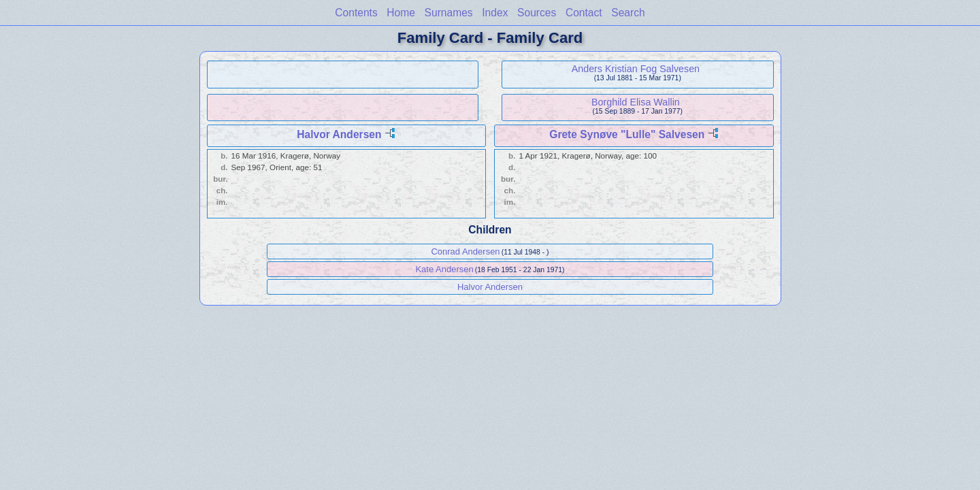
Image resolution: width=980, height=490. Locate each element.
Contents (356, 13)
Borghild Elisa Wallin (636, 102)
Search (628, 13)
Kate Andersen (444, 269)
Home (401, 13)
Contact (584, 13)
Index (495, 13)
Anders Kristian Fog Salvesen (636, 69)
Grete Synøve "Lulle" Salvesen (627, 134)
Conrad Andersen (465, 251)
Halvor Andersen (339, 134)
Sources (537, 13)
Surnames (449, 13)
